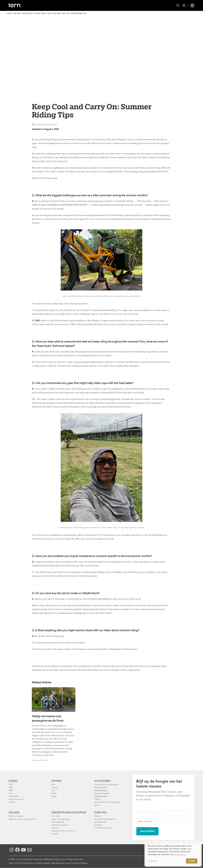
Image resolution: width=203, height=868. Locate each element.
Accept (192, 861)
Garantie (55, 828)
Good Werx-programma (105, 819)
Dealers (14, 813)
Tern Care (56, 816)
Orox (11, 793)
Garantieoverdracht (60, 825)
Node (54, 793)
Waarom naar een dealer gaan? (22, 819)
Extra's (97, 805)
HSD (11, 788)
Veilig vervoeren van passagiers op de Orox (48, 718)
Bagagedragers (101, 790)
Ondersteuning (123, 5)
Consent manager (42, 863)
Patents (84, 863)
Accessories (60, 5)
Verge (54, 796)
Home (9, 14)
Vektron (12, 802)
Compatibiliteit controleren (63, 831)
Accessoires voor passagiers (106, 785)
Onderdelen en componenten (107, 802)
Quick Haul (14, 796)
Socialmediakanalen (103, 828)
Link (53, 790)
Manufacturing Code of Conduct (66, 863)
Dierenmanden (101, 788)
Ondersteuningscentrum (69, 813)
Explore (17, 14)
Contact (55, 834)
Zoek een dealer (16, 816)
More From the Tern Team (34, 14)
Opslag (97, 799)
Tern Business (100, 822)
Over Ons (100, 813)
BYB (53, 785)
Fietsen (56, 781)
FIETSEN (42, 5)
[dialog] (173, 854)
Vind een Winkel (83, 5)
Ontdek (103, 5)
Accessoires (102, 781)
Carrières (98, 825)
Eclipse (55, 788)
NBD (11, 790)
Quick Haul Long (16, 799)
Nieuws (97, 816)
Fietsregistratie (58, 822)
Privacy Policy (27, 863)
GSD (38, 321)
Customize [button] (152, 861)
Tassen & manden (102, 793)
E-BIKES (13, 781)
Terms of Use (14, 863)
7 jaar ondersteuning (60, 819)
